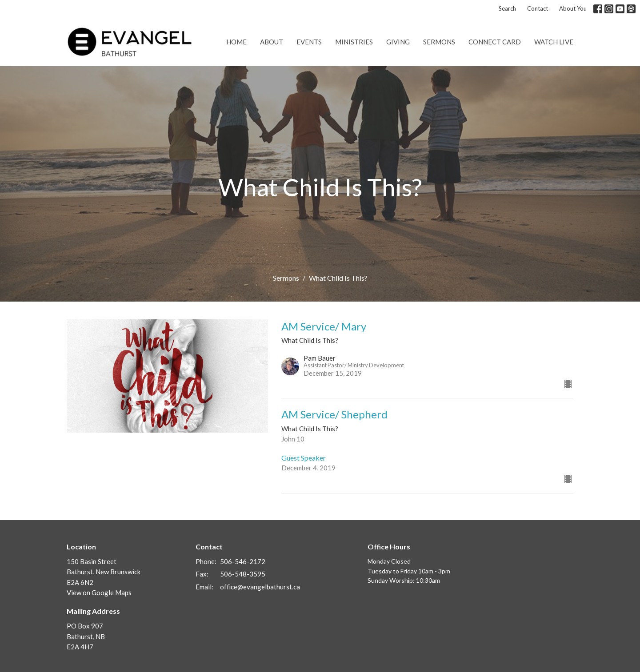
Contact (538, 8)
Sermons (439, 42)
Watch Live (554, 42)
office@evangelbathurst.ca (260, 587)
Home (236, 42)
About (272, 42)
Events (309, 42)
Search (507, 8)
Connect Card (495, 42)
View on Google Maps (99, 592)
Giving (398, 42)
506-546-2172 (243, 561)
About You (573, 8)
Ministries (354, 42)
